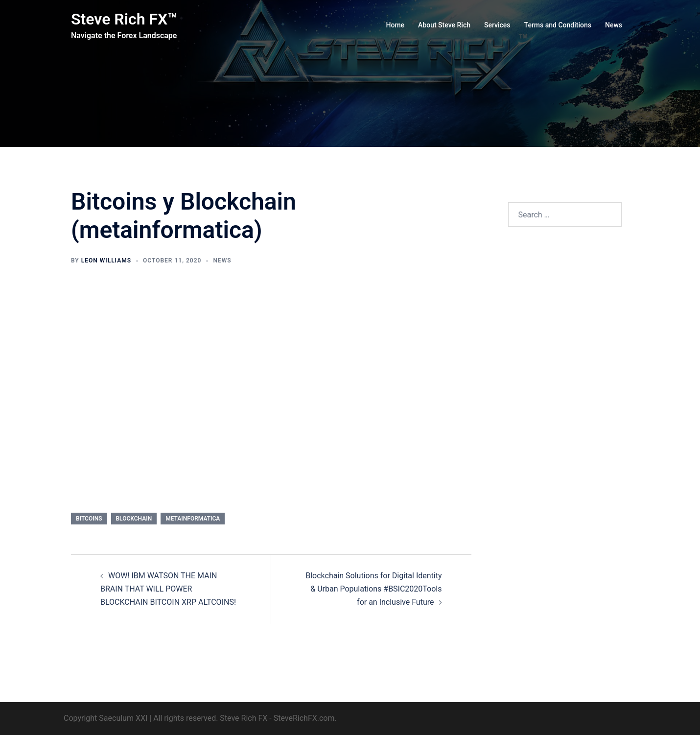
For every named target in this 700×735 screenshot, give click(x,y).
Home (396, 25)
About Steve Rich (444, 25)
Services (497, 25)
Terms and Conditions (558, 25)
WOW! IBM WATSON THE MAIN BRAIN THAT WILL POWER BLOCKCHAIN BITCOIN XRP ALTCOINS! (168, 589)
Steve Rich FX (244, 718)
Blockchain (134, 519)
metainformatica (193, 519)
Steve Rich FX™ (124, 19)
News (614, 25)
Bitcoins (89, 519)
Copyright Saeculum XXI (105, 718)
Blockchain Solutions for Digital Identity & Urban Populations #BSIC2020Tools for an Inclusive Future (373, 589)
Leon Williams (106, 261)
